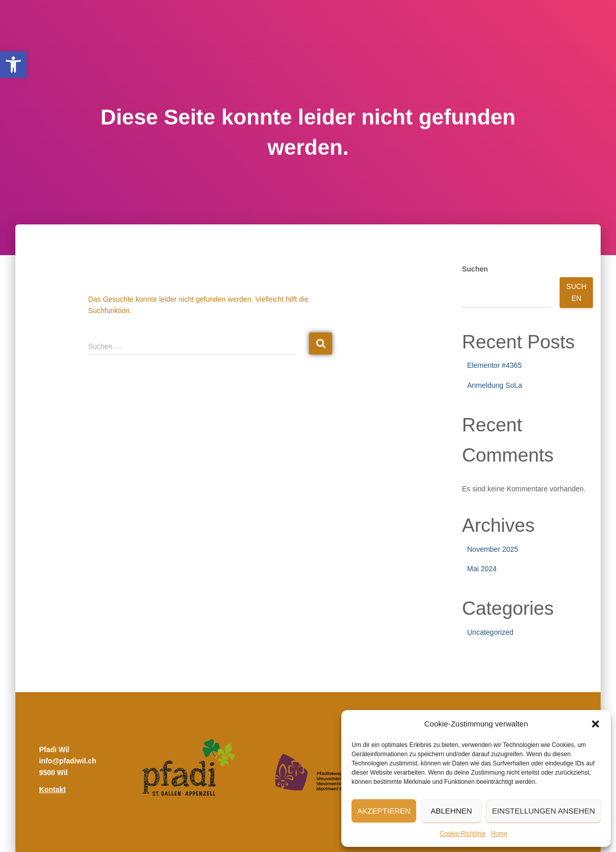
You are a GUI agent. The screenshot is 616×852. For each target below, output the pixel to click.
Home (499, 834)
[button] (13, 65)
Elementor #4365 (494, 365)
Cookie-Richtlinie (463, 834)
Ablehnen (451, 811)
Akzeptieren (384, 811)
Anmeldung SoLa (494, 385)
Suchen (475, 269)
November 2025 (492, 549)
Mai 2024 (482, 569)
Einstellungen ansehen (543, 811)
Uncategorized (490, 632)
